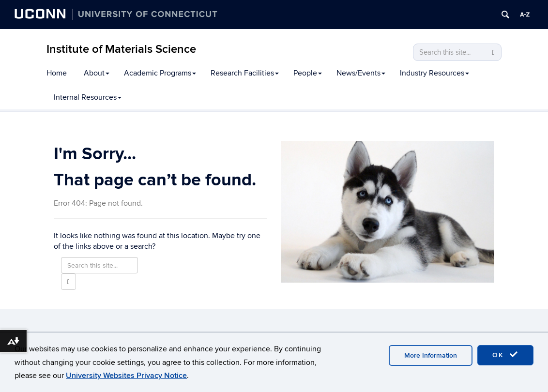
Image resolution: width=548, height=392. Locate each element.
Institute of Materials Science (121, 49)
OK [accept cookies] (505, 355)
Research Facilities (245, 73)
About (97, 73)
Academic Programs (160, 73)
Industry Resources (434, 73)
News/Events (361, 73)
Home (57, 73)
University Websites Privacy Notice (126, 376)
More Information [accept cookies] (431, 355)
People (308, 73)
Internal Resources (88, 97)
